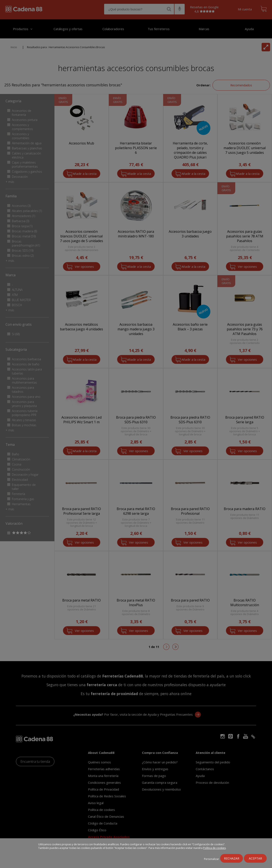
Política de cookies (214, 848)
